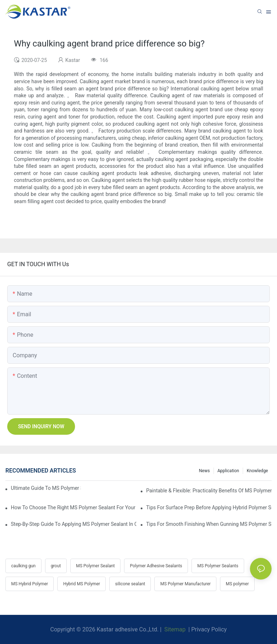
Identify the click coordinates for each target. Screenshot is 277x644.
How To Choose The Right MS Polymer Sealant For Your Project (74, 507)
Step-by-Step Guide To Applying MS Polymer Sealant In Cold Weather (74, 524)
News (205, 471)
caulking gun (23, 566)
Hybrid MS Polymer (82, 584)
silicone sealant (130, 584)
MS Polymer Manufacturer (185, 584)
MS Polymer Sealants (218, 566)
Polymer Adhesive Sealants (156, 566)
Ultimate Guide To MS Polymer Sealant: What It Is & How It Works (46, 488)
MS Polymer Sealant (95, 566)
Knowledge (257, 471)
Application (228, 471)
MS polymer (237, 584)
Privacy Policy (209, 629)
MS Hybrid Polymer (30, 584)
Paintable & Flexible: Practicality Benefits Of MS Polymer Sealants (209, 491)
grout (56, 566)
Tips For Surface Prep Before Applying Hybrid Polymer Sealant (209, 507)
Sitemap (174, 629)
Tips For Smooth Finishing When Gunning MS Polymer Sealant (209, 524)
